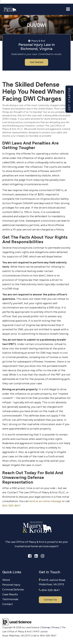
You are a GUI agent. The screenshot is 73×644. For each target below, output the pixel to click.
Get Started (36, 62)
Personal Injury (11, 585)
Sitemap (46, 627)
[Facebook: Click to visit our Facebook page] (30, 556)
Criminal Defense (13, 590)
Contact (8, 604)
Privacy (56, 627)
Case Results (10, 594)
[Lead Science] (17, 622)
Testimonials (10, 599)
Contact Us (50, 600)
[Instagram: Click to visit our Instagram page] (43, 556)
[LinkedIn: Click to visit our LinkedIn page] (36, 556)
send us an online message (45, 501)
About (6, 580)
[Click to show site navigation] (68, 9)
